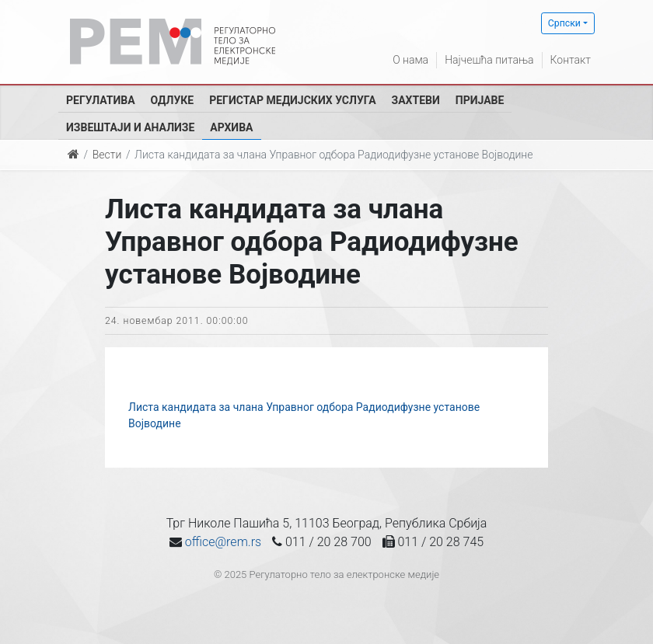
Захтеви (416, 100)
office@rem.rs (223, 542)
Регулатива (101, 100)
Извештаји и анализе (130, 127)
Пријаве (480, 100)
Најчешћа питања (489, 60)
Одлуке (173, 100)
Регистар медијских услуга (292, 100)
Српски (564, 23)
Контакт (571, 60)
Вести (107, 155)
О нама (410, 60)
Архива (231, 127)
